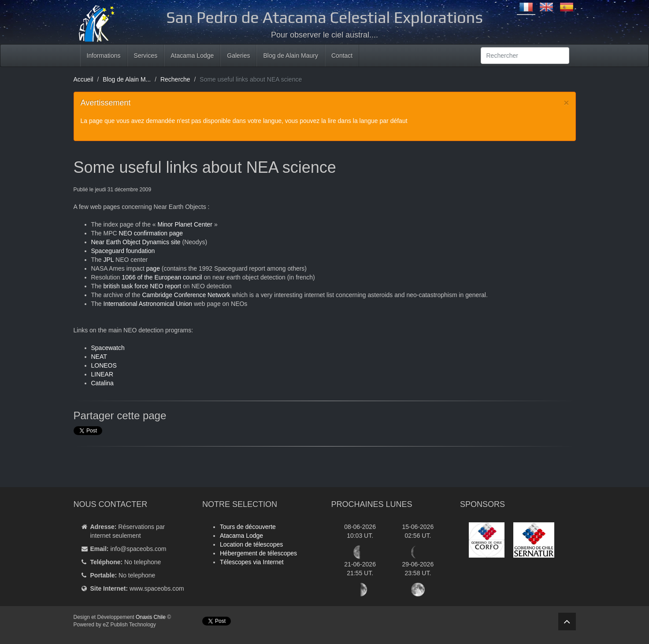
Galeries (238, 56)
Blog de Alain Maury (291, 56)
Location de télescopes (251, 544)
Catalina (102, 383)
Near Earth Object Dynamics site (136, 242)
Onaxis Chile (151, 617)
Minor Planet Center (185, 224)
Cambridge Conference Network (186, 295)
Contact (342, 56)
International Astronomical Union (148, 304)
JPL (109, 260)
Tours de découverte (248, 527)
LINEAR (102, 374)
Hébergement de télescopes (258, 553)
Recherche (175, 79)
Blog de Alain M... (127, 79)
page (153, 268)
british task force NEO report (143, 286)
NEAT (99, 357)
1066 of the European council (162, 277)
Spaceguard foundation (123, 251)
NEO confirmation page (151, 233)
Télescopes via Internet (252, 562)
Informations (104, 56)
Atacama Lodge (192, 56)
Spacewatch (108, 348)
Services (146, 56)
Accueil (83, 79)
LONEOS (104, 365)
